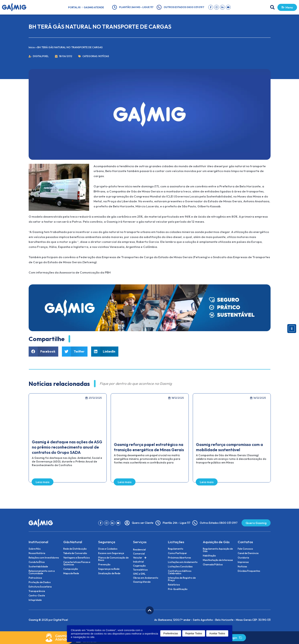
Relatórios (174, 585)
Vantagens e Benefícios (77, 558)
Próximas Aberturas (179, 558)
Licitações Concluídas (180, 567)
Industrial (138, 562)
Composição (71, 569)
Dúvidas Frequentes (249, 571)
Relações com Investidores (44, 558)
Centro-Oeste (37, 596)
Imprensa (243, 562)
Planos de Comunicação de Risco (113, 559)
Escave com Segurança (111, 553)
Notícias (104, 56)
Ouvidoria (243, 558)
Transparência (37, 591)
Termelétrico (140, 570)
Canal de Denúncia (248, 553)
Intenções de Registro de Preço (182, 579)
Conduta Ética (37, 562)
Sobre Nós (35, 549)
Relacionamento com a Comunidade (42, 572)
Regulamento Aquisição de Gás (218, 550)
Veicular (140, 558)
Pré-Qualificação (178, 589)
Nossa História (37, 553)
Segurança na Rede (109, 569)
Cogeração (139, 566)
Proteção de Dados (40, 582)
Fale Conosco (245, 549)
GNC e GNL (139, 574)
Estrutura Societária (40, 587)
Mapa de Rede (71, 573)
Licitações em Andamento (183, 562)
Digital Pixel (61, 620)
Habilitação (209, 556)
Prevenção (104, 565)
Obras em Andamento (146, 578)
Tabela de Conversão (75, 553)
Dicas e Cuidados (108, 549)
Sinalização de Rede (109, 573)
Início (32, 47)
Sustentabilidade (38, 567)
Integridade (35, 600)
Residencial (139, 550)
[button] (272, 7)
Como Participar (177, 553)
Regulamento (176, 549)
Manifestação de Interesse (218, 560)
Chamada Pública (213, 565)
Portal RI (74, 7)
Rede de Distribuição (75, 549)
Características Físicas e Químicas (77, 563)
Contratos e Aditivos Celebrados (180, 572)
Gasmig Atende (94, 7)
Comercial (139, 554)
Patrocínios (35, 578)
